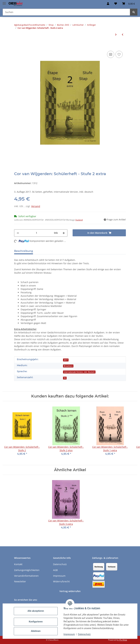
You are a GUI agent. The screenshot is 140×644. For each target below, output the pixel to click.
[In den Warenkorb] (17, 45)
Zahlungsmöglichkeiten (27, 570)
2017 (66, 360)
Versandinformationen (26, 576)
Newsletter (20, 581)
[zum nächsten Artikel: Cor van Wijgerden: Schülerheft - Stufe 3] (116, 34)
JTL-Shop (123, 640)
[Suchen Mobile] (66, 12)
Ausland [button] (79, 220)
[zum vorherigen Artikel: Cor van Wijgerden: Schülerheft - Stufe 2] (123, 34)
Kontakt (18, 564)
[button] (108, 4)
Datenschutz (84, 634)
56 (65, 378)
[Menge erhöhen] (64, 233)
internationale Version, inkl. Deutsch (79, 372)
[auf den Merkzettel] (119, 54)
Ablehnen (36, 631)
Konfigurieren (36, 622)
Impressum (69, 634)
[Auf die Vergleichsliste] (111, 54)
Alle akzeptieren (36, 611)
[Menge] (36, 233)
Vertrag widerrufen (70, 591)
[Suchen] (134, 12)
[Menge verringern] (18, 233)
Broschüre (68, 366)
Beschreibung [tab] (24, 251)
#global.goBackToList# (25, 25)
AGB (55, 570)
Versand (36, 206)
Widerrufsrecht (61, 581)
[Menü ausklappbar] (4, 2)
